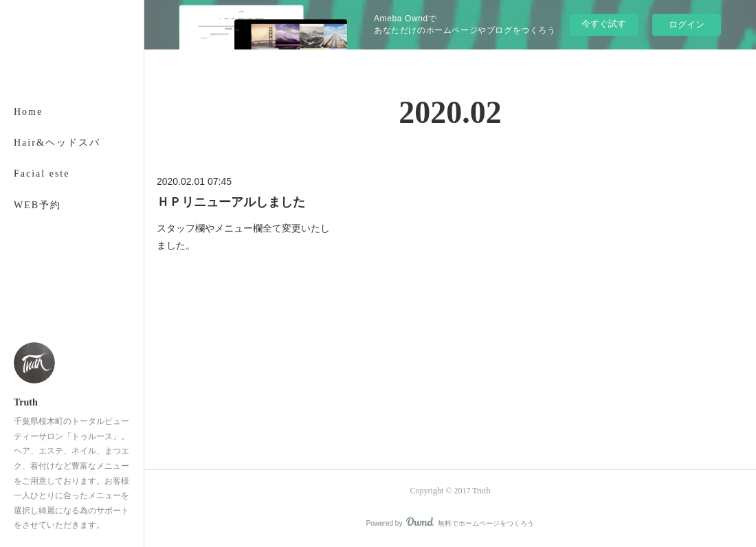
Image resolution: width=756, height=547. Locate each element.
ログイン (687, 24)
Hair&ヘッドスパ (57, 143)
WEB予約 (37, 205)
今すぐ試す (604, 24)
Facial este (42, 174)
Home (28, 112)
